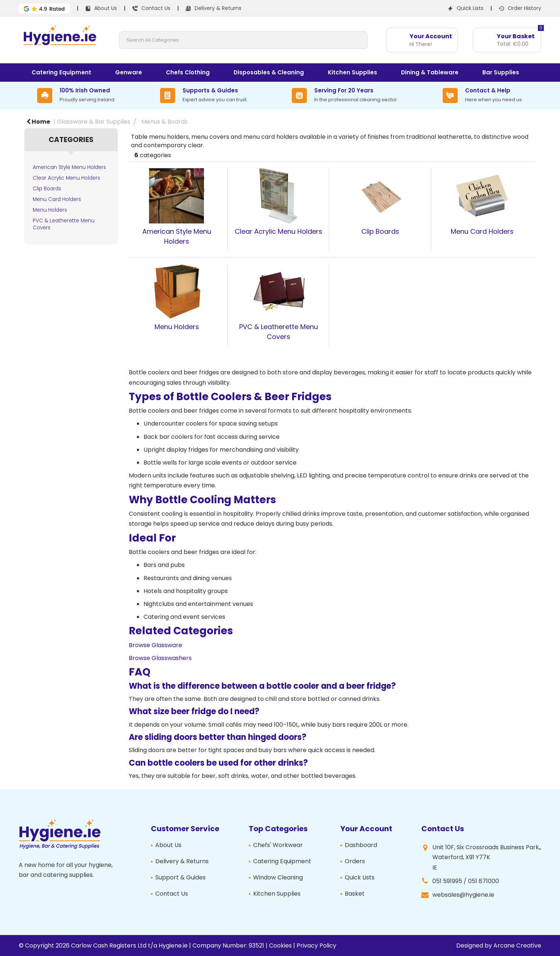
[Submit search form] (359, 40)
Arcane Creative (517, 946)
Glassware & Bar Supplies (94, 122)
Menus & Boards (164, 122)
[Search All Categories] (243, 40)
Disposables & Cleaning (269, 72)
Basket (355, 894)
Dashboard (361, 845)
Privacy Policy (316, 946)
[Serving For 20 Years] (345, 96)
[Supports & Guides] (204, 96)
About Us (168, 845)
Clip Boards (47, 189)
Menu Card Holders (57, 199)
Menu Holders (50, 210)
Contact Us (172, 894)
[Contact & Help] (483, 96)
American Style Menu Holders (69, 167)
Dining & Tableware (430, 72)
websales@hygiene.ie (463, 895)
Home (38, 122)
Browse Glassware (155, 645)
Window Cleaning (278, 877)
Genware (129, 72)
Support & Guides (180, 877)
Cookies (280, 946)
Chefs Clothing (188, 72)
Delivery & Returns (182, 861)
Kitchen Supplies (352, 72)
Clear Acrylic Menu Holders (66, 178)
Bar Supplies (501, 72)
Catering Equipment (61, 72)
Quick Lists (360, 877)
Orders (355, 861)
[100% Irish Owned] (76, 96)
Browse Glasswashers (160, 658)
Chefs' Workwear (278, 845)
